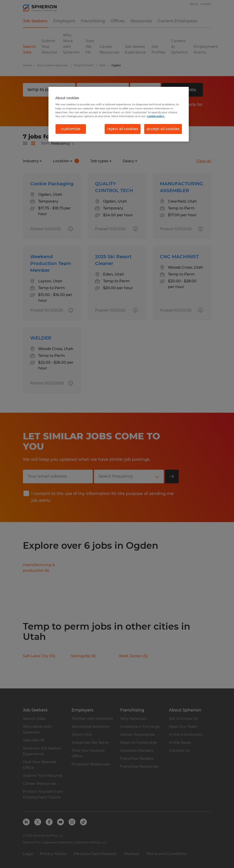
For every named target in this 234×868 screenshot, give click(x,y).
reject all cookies (123, 129)
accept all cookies (163, 129)
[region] (119, 114)
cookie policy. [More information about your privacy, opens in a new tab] (156, 116)
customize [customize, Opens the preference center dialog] (71, 129)
